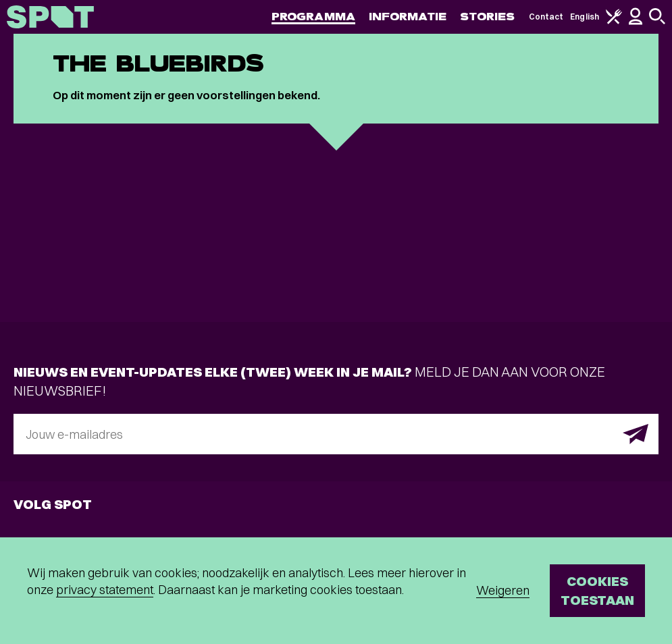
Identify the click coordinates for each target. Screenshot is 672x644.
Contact (546, 17)
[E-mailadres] (336, 434)
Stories (488, 17)
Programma (313, 17)
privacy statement (105, 590)
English (585, 17)
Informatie (408, 17)
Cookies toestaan (597, 590)
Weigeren (503, 590)
